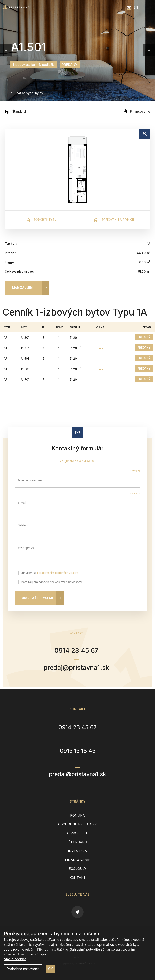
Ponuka (77, 815)
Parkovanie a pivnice (114, 220)
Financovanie (136, 111)
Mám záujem (22, 288)
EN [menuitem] (136, 7)
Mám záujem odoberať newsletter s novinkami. (51, 582)
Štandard (15, 111)
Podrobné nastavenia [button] (23, 969)
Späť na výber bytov (27, 93)
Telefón (23, 525)
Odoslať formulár (37, 598)
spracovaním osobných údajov (58, 573)
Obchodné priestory (77, 824)
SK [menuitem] (129, 7)
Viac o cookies (15, 959)
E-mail (22, 503)
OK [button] (51, 969)
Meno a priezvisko (30, 480)
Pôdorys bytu (41, 220)
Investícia (77, 851)
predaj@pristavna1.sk (76, 667)
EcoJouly (78, 869)
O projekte (78, 833)
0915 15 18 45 (78, 751)
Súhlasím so (48, 573)
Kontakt (78, 878)
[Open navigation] (149, 7)
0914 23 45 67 (76, 650)
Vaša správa (26, 548)
